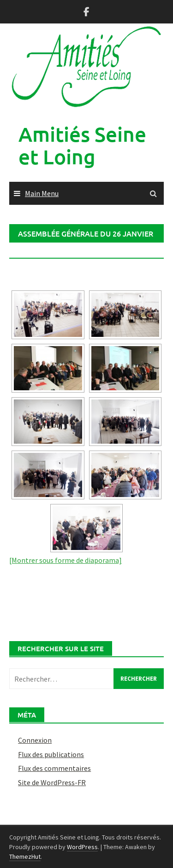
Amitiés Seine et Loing (82, 145)
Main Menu (42, 193)
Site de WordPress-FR (52, 782)
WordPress (82, 847)
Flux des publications (51, 754)
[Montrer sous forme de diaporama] (66, 560)
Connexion (35, 740)
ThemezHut (25, 856)
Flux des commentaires (54, 768)
